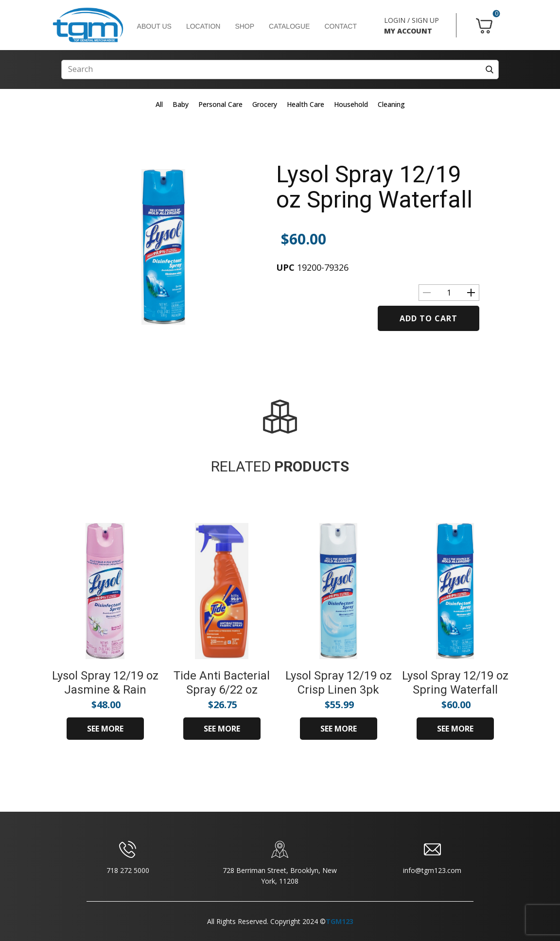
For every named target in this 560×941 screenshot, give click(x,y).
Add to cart (429, 318)
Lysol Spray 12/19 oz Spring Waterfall (374, 187)
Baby (181, 104)
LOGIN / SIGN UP (411, 20)
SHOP (245, 26)
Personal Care (220, 104)
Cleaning (391, 104)
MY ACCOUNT (408, 31)
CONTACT (341, 26)
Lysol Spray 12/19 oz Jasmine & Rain (105, 683)
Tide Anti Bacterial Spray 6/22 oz (222, 683)
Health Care (306, 104)
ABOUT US (154, 26)
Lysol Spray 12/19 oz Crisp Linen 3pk (339, 683)
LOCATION (203, 26)
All (159, 104)
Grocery (265, 104)
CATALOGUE (289, 26)
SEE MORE (105, 729)
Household (351, 104)
